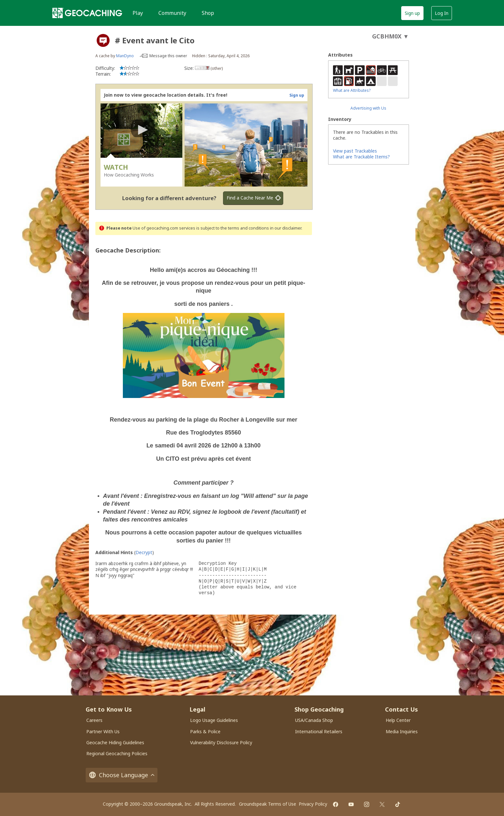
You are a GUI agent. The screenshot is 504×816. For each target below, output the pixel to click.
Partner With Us (103, 731)
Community (172, 13)
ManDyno (125, 56)
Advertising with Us (368, 108)
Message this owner (168, 56)
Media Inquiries (402, 731)
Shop (208, 13)
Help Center (398, 720)
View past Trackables (355, 151)
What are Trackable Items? (361, 157)
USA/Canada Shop (314, 720)
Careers (94, 720)
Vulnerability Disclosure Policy (221, 742)
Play (138, 13)
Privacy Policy (313, 804)
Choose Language (122, 775)
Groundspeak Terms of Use (268, 804)
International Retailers (319, 731)
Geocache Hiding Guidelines (115, 742)
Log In (442, 13)
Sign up (412, 13)
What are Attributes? (352, 90)
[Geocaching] (87, 13)
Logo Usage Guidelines (214, 720)
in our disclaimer (286, 228)
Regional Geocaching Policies (117, 753)
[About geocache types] (103, 40)
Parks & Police (205, 731)
